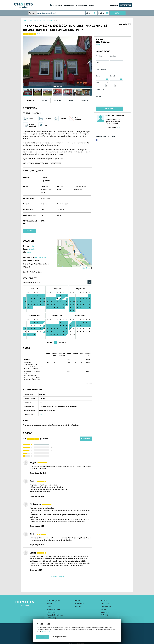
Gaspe (29, 252)
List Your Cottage (79, 604)
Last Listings (104, 609)
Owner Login (78, 606)
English (49, 618)
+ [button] (60, 241)
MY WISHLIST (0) (58, 5)
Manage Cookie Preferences (55, 615)
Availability (57, 100)
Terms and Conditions (53, 609)
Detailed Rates (100, 45)
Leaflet (74, 266)
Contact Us (50, 606)
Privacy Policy (51, 612)
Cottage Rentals (105, 604)
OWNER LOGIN (114, 5)
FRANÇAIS (92, 5)
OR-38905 (55, 20)
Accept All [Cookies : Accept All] (43, 637)
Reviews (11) (85, 100)
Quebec (32, 246)
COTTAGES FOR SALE (82, 5)
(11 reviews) (40, 34)
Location (44, 100)
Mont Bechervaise (41, 258)
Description (30, 100)
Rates (71, 100)
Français (55, 618)
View (41, 414)
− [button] (60, 244)
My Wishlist (104, 615)
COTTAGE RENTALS (69, 5)
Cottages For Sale (106, 606)
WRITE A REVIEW (86, 439)
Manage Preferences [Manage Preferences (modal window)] (61, 637)
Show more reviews (57, 576)
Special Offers (105, 612)
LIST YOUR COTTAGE (126, 5)
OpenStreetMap (82, 266)
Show (118, 128)
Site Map (50, 604)
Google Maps (87, 268)
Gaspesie (32, 249)
